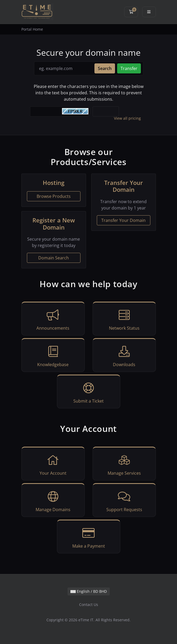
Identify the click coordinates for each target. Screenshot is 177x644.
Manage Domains (53, 501)
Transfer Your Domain (123, 220)
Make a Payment (89, 537)
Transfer (129, 68)
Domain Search (54, 258)
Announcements (53, 319)
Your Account (53, 464)
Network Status (124, 319)
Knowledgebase (53, 356)
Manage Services (124, 464)
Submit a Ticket (89, 392)
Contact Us (89, 605)
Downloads (124, 356)
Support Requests (124, 501)
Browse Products (54, 196)
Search (105, 68)
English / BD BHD (89, 591)
